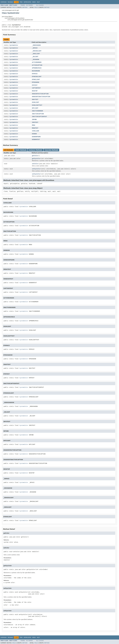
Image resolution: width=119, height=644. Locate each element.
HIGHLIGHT (36, 102)
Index (34, 2)
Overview (4, 2)
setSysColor (36, 169)
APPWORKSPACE (37, 68)
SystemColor (14, 45)
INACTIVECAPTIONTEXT (39, 117)
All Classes (40, 5)
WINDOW (34, 134)
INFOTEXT (35, 122)
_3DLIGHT (35, 57)
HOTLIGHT (35, 108)
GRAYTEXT (35, 99)
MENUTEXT (35, 128)
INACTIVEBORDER (38, 111)
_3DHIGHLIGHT (37, 51)
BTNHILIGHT (36, 79)
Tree (21, 2)
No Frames (30, 5)
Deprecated (27, 2)
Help (38, 2)
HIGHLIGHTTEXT (37, 105)
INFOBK (34, 119)
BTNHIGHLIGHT (37, 77)
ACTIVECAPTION (37, 65)
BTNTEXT (35, 85)
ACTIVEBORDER (37, 62)
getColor (35, 156)
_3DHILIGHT (36, 54)
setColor (35, 164)
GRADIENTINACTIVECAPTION (41, 97)
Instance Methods (36, 150)
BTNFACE (35, 74)
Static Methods (21, 150)
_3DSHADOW (36, 59)
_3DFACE (35, 48)
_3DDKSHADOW (36, 45)
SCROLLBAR (36, 131)
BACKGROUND (36, 71)
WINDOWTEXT (36, 139)
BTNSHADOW (36, 82)
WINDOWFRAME (36, 137)
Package (10, 2)
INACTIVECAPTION (38, 114)
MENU (34, 125)
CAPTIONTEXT (36, 88)
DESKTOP (35, 91)
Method (25, 7)
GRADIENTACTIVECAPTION (40, 94)
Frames (23, 5)
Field (14, 7)
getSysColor (36, 159)
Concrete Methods (51, 150)
